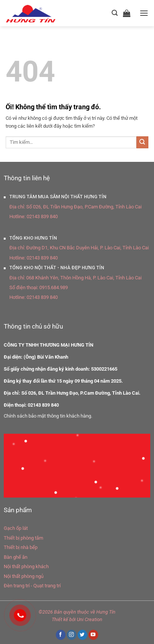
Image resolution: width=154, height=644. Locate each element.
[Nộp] (142, 142)
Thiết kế (60, 619)
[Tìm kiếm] (115, 13)
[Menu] (144, 13)
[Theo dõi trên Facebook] (61, 635)
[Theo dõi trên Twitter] (82, 635)
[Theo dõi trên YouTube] (93, 635)
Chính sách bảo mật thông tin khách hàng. (48, 416)
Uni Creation (90, 619)
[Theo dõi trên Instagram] (72, 635)
